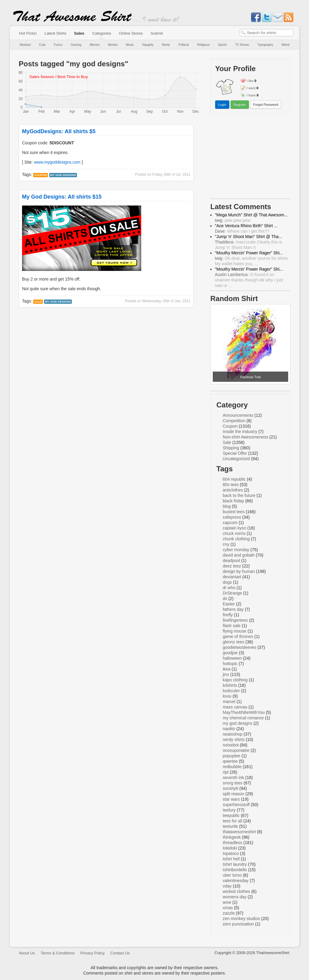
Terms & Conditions (57, 953)
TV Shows (242, 45)
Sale (38, 302)
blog (227, 506)
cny (226, 544)
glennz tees (234, 642)
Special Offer (235, 453)
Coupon (41, 175)
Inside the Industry (240, 432)
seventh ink (233, 777)
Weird (285, 45)
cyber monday (236, 550)
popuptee (231, 756)
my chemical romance (243, 718)
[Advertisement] (250, 157)
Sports (223, 45)
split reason (234, 794)
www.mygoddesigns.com (57, 162)
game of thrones (238, 636)
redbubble (232, 767)
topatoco (231, 853)
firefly (228, 615)
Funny (58, 45)
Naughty (148, 45)
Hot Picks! (28, 33)
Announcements (238, 415)
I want (251, 88)
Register (240, 105)
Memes (95, 45)
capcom (230, 523)
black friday (233, 501)
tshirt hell (231, 859)
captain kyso (234, 528)
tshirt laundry (235, 864)
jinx (226, 674)
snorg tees (233, 783)
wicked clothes (236, 891)
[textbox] (266, 33)
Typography (265, 45)
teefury (229, 810)
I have (251, 95)
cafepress (232, 517)
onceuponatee (236, 750)
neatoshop (233, 734)
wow (227, 902)
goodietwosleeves (239, 647)
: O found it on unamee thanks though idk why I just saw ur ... (249, 280)
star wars (231, 799)
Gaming (76, 45)
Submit (157, 33)
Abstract (25, 45)
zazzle (229, 913)
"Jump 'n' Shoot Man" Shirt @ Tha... (248, 237)
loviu (227, 696)
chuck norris (234, 533)
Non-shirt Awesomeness (245, 437)
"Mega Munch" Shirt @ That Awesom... (251, 215)
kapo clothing (235, 680)
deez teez (232, 566)
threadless (233, 843)
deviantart (232, 577)
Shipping (231, 448)
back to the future (239, 495)
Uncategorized (236, 459)
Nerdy (166, 45)
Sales (79, 33)
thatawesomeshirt (239, 832)
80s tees (231, 485)
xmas (228, 908)
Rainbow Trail (250, 377)
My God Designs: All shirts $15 (62, 197)
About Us (27, 953)
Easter (229, 604)
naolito (229, 729)
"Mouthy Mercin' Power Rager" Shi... (249, 253)
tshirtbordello (235, 870)
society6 (230, 788)
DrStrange (232, 593)
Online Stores (131, 33)
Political (183, 45)
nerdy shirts (234, 740)
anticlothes (233, 490)
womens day (235, 897)
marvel (229, 702)
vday (227, 886)
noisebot (231, 745)
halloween (232, 658)
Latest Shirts (55, 33)
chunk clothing (236, 539)
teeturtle (230, 826)
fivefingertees (235, 620)
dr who (229, 588)
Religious (204, 45)
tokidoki (230, 848)
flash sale (232, 626)
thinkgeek (232, 837)
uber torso (232, 875)
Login (222, 105)
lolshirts (230, 685)
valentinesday (236, 881)
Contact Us (120, 953)
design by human (239, 571)
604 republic (234, 479)
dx (225, 598)
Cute (42, 45)
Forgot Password (266, 105)
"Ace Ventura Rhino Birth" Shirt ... (246, 226)
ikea (227, 669)
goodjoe (230, 653)
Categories (102, 33)
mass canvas (235, 707)
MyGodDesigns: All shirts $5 (59, 131)
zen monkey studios (241, 919)
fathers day (233, 609)
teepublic (231, 815)
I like (250, 81)
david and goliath (239, 555)
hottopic (230, 664)
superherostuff (236, 805)
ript (226, 772)
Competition (234, 421)
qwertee (230, 761)
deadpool (231, 561)
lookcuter (231, 691)
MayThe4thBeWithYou (244, 712)
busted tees (234, 512)
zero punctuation (238, 924)
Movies (113, 45)
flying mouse (235, 631)
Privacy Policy (92, 953)
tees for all (233, 821)
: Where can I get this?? (242, 231)
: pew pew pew (233, 220)
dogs (227, 582)
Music (130, 45)
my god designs (63, 175)
